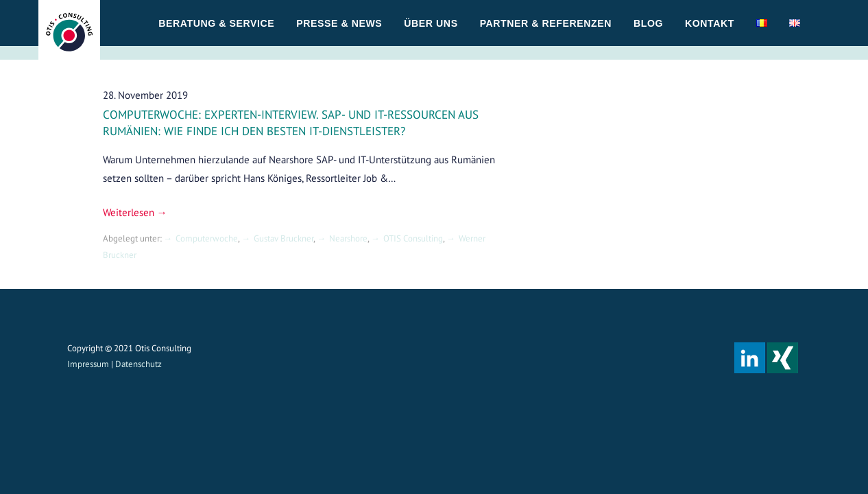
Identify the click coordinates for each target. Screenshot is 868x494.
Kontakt (710, 23)
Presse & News (339, 23)
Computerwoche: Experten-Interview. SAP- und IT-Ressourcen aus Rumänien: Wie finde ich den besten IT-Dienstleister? (291, 123)
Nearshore (348, 238)
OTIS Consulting (413, 238)
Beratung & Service (216, 23)
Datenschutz (138, 364)
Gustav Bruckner (284, 238)
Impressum (88, 364)
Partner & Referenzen (546, 23)
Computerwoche (207, 238)
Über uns (431, 23)
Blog (648, 23)
